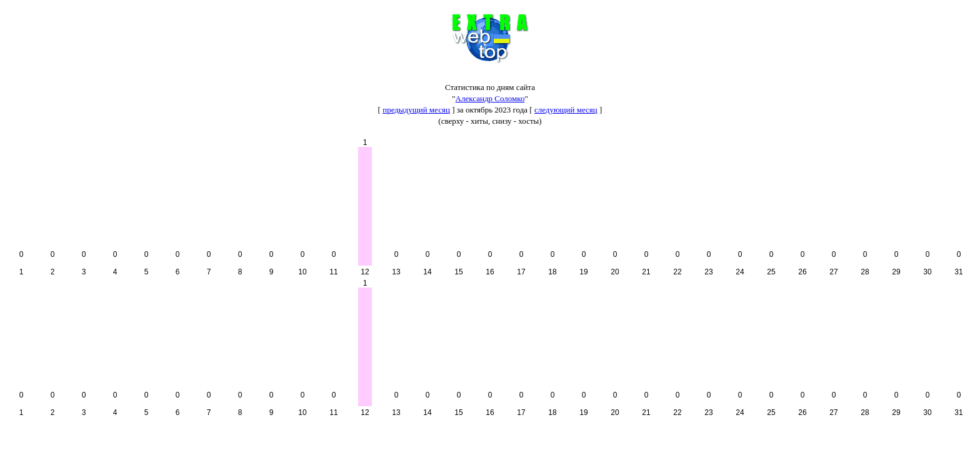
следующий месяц (566, 110)
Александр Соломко (490, 98)
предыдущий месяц (416, 110)
